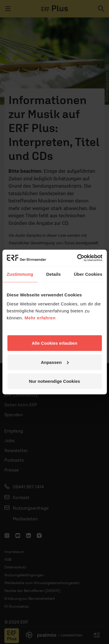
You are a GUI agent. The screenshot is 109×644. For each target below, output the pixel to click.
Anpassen (55, 362)
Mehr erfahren (40, 318)
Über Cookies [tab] (88, 274)
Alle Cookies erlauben (54, 343)
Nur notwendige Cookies (55, 381)
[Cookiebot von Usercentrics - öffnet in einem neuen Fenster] (78, 258)
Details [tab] (53, 274)
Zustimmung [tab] (20, 274)
